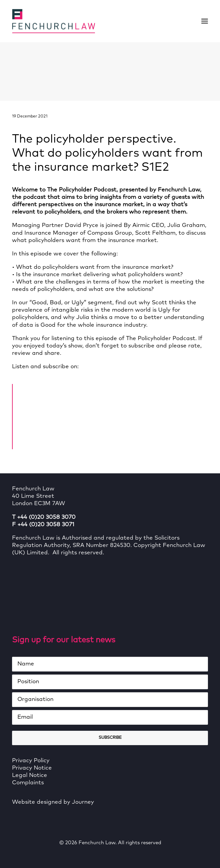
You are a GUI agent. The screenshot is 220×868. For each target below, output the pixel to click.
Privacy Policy (31, 761)
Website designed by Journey (53, 802)
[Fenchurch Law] (53, 21)
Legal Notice (30, 775)
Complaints (28, 783)
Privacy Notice (32, 768)
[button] (205, 21)
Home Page (45, 388)
